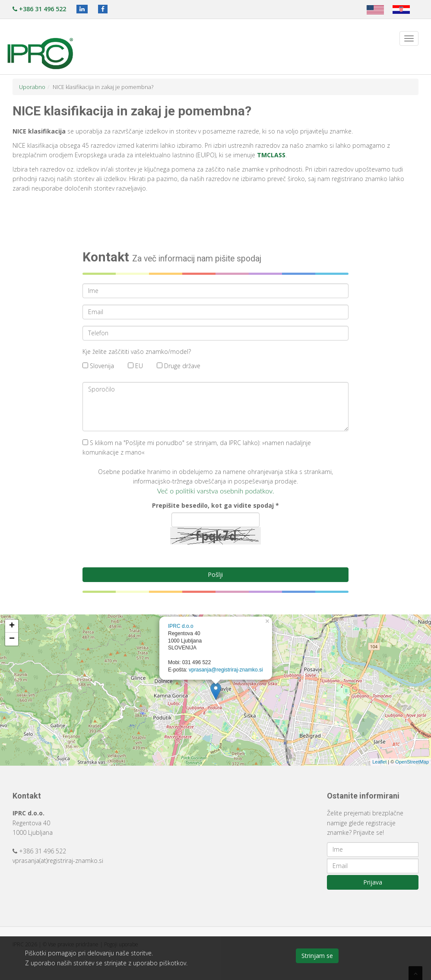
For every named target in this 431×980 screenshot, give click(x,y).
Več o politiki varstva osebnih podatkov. (216, 491)
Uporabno (32, 87)
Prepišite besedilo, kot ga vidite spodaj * (215, 505)
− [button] (12, 639)
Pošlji (215, 574)
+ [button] (12, 626)
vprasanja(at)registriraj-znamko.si (58, 861)
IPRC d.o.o (181, 626)
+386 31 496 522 (39, 9)
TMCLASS (271, 155)
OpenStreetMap (412, 762)
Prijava (373, 882)
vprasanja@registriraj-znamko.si (226, 670)
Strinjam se (317, 956)
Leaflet (379, 762)
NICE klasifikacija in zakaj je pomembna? (103, 87)
